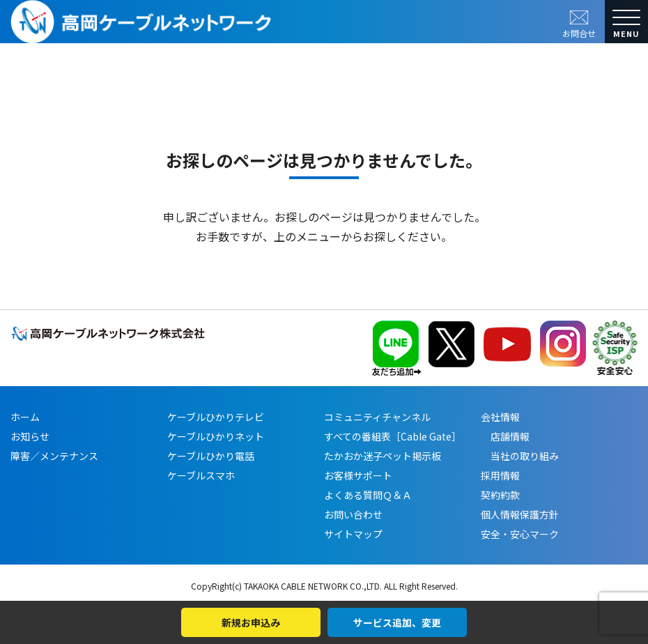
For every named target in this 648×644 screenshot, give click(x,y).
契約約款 (500, 495)
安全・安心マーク (520, 534)
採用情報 (500, 475)
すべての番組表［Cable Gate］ (393, 436)
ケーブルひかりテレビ (216, 417)
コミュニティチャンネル (377, 417)
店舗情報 (505, 436)
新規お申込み (251, 622)
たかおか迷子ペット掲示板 (383, 456)
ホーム (25, 417)
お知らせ (30, 436)
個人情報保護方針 (520, 514)
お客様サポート (358, 475)
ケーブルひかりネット (216, 436)
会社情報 (500, 417)
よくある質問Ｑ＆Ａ (368, 495)
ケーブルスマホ (201, 475)
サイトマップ (353, 534)
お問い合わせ (353, 514)
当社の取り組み (520, 456)
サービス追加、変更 (397, 622)
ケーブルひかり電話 (211, 456)
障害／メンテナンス (54, 456)
